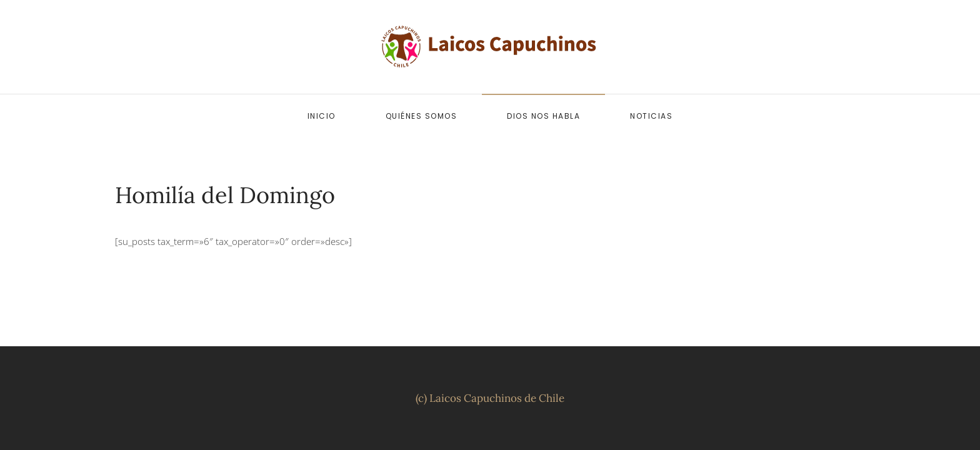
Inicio (322, 116)
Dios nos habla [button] (543, 116)
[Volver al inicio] (490, 47)
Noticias (651, 116)
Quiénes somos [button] (422, 116)
